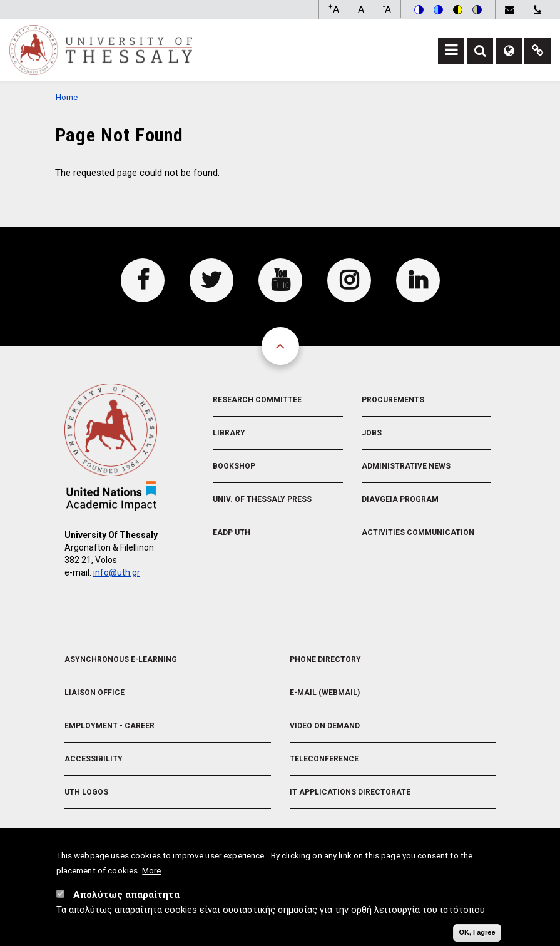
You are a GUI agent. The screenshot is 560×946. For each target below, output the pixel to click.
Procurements (393, 400)
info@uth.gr (117, 572)
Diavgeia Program (400, 499)
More (151, 872)
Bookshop (234, 466)
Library (229, 433)
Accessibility (94, 759)
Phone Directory (325, 659)
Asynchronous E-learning (121, 659)
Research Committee (257, 400)
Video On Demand (325, 726)
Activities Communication (418, 532)
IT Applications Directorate (350, 792)
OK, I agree (477, 933)
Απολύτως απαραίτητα (126, 896)
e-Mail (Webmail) (325, 693)
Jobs (372, 433)
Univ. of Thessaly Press (262, 499)
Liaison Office (94, 693)
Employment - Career (109, 726)
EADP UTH (232, 532)
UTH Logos (86, 792)
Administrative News (406, 466)
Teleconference (324, 759)
